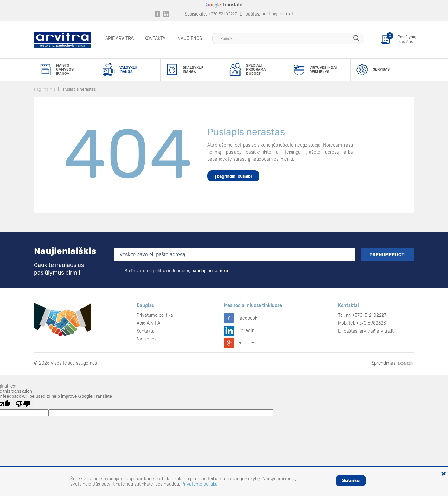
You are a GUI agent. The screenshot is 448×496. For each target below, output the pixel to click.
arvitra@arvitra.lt (278, 14)
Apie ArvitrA (119, 38)
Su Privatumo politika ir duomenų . (172, 271)
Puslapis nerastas (79, 89)
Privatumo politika (155, 315)
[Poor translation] (23, 404)
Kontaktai (156, 38)
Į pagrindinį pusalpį (233, 176)
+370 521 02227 (223, 14)
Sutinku (351, 481)
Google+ (246, 343)
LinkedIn (246, 331)
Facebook (247, 318)
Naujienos (190, 38)
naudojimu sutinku (210, 271)
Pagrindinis (45, 89)
